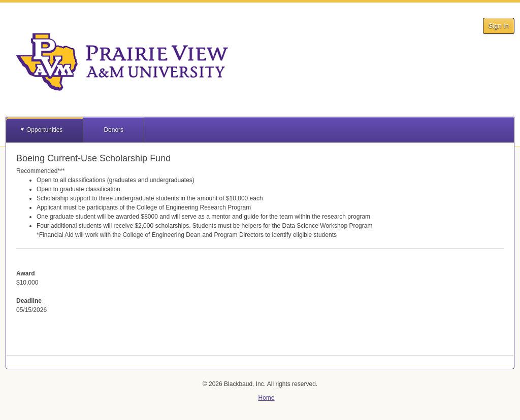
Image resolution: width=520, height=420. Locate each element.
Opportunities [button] (44, 130)
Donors (113, 130)
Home (266, 398)
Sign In (499, 26)
